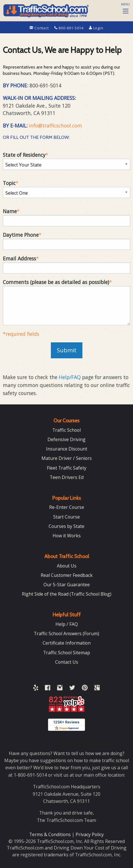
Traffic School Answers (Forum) (66, 633)
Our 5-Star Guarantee (67, 585)
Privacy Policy (90, 834)
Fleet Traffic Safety (67, 468)
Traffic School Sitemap (67, 653)
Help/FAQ (70, 377)
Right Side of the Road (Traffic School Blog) (67, 594)
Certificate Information (67, 643)
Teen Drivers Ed (67, 477)
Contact (40, 28)
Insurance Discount (67, 449)
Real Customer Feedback (67, 575)
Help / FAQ (67, 624)
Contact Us (67, 662)
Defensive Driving (66, 439)
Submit (67, 350)
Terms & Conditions (51, 834)
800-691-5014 (69, 28)
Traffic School (66, 430)
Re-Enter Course (67, 507)
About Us (67, 566)
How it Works (67, 536)
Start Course (66, 517)
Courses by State (66, 526)
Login (96, 28)
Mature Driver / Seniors (67, 458)
